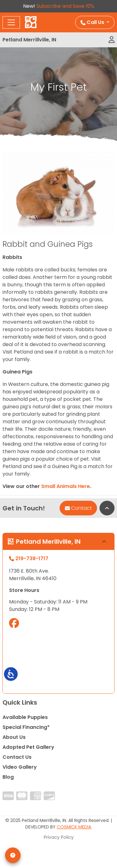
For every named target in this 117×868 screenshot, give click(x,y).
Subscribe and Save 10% (65, 6)
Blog (8, 777)
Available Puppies (25, 717)
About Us (14, 737)
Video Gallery (20, 767)
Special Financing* (26, 727)
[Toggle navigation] (11, 22)
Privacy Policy (59, 837)
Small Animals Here (66, 486)
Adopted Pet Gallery (28, 747)
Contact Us (17, 757)
